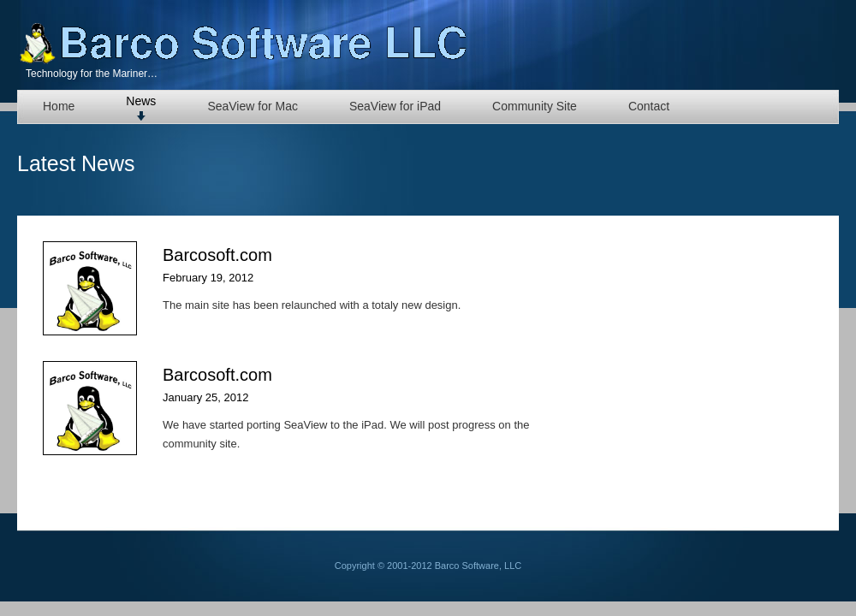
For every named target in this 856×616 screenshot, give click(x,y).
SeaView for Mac (253, 106)
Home (59, 106)
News (141, 101)
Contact (649, 106)
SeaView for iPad (395, 106)
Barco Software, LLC (244, 43)
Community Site (535, 106)
